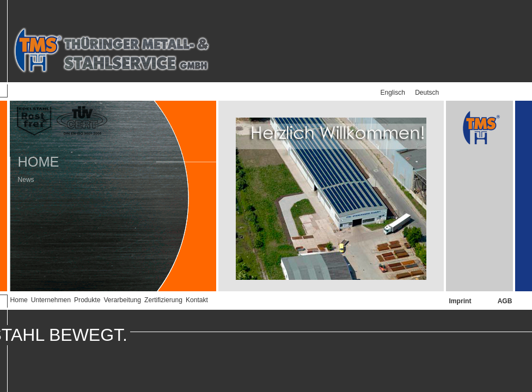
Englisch (393, 93)
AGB (505, 301)
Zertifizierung (163, 300)
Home (19, 300)
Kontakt (197, 300)
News (22, 174)
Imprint (460, 301)
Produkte (87, 300)
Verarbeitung (122, 300)
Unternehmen (51, 300)
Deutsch (427, 93)
